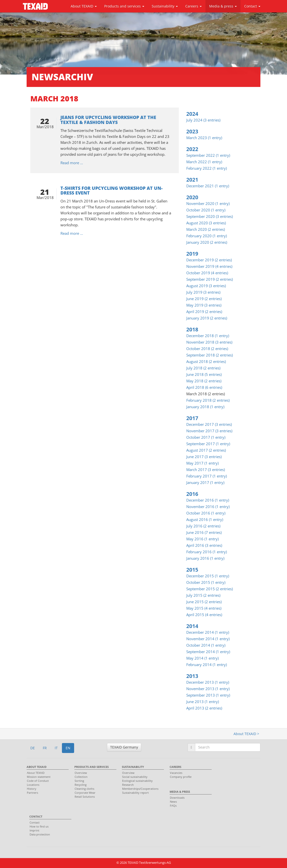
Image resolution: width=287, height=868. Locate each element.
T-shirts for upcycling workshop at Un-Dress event (112, 191)
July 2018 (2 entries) (203, 368)
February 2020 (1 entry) (207, 236)
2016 (192, 494)
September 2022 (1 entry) (208, 155)
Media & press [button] (223, 6)
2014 (192, 626)
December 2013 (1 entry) (208, 682)
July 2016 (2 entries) (203, 526)
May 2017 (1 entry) (202, 463)
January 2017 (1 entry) (205, 482)
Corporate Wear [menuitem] (85, 793)
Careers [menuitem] (175, 767)
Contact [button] (252, 6)
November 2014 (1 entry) (208, 639)
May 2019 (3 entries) (204, 305)
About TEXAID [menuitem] (37, 767)
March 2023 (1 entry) (204, 138)
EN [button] (68, 748)
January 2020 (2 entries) (207, 242)
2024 (192, 114)
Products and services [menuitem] (92, 767)
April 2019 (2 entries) (204, 312)
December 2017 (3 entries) (209, 424)
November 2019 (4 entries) (209, 266)
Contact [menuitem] (36, 816)
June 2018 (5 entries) (204, 374)
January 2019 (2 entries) (207, 318)
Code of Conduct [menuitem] (38, 781)
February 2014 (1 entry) (207, 665)
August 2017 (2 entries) (206, 450)
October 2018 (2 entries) (207, 349)
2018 (192, 329)
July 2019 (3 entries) (203, 292)
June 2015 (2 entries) (204, 602)
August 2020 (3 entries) (206, 223)
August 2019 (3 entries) (206, 286)
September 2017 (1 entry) (208, 444)
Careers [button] (193, 6)
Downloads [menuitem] (177, 798)
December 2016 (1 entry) (208, 500)
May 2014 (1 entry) (202, 658)
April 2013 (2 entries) (204, 708)
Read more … (72, 163)
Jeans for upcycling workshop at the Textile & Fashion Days (108, 120)
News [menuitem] (173, 802)
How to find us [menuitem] (39, 826)
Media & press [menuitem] (180, 792)
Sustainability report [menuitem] (135, 793)
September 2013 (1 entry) (208, 695)
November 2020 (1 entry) (208, 203)
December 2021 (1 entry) (208, 186)
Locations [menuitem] (33, 785)
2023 (192, 131)
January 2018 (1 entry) (205, 407)
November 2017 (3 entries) (209, 431)
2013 (192, 676)
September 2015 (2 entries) (210, 589)
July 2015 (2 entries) (203, 595)
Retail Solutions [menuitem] (85, 797)
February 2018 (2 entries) (208, 400)
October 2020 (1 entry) (206, 210)
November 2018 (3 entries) (209, 342)
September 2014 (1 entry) (208, 652)
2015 (192, 570)
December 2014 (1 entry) (208, 632)
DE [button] (33, 748)
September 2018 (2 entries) (210, 355)
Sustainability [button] (165, 6)
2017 (192, 418)
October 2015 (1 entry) (206, 582)
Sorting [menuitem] (79, 781)
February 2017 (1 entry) (207, 476)
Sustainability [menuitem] (133, 767)
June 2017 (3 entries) (204, 457)
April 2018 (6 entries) (204, 387)
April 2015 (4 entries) (204, 615)
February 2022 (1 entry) (207, 168)
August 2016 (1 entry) (205, 519)
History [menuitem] (32, 789)
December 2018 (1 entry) (208, 336)
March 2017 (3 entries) (206, 470)
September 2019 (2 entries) (210, 279)
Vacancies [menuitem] (176, 773)
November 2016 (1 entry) (208, 507)
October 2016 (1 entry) (206, 513)
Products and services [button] (124, 6)
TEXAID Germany (124, 747)
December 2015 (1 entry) (208, 576)
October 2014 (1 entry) (206, 645)
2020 (192, 197)
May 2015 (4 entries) (204, 608)
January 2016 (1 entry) (205, 558)
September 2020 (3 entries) (210, 216)
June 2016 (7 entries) (204, 532)
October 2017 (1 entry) (206, 437)
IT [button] (56, 748)
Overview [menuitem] (81, 773)
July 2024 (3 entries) (203, 120)
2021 (192, 180)
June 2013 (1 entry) (203, 702)
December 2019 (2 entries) (209, 260)
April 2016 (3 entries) (204, 545)
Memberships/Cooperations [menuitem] (140, 789)
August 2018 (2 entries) (206, 361)
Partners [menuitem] (32, 793)
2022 (192, 149)
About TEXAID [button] (84, 6)
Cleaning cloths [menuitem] (84, 789)
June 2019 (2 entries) (204, 299)
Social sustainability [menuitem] (135, 777)
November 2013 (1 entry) (208, 689)
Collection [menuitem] (81, 777)
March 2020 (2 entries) (206, 229)
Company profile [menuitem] (181, 777)
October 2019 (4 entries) (207, 273)
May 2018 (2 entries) (204, 381)
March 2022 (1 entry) (204, 162)
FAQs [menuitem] (173, 806)
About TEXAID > (246, 734)
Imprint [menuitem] (34, 830)
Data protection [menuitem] (40, 834)
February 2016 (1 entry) (207, 552)
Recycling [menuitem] (81, 785)
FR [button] (45, 748)
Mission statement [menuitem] (39, 777)
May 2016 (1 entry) (202, 539)
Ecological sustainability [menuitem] (137, 781)
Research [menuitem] (128, 785)
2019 (192, 254)
